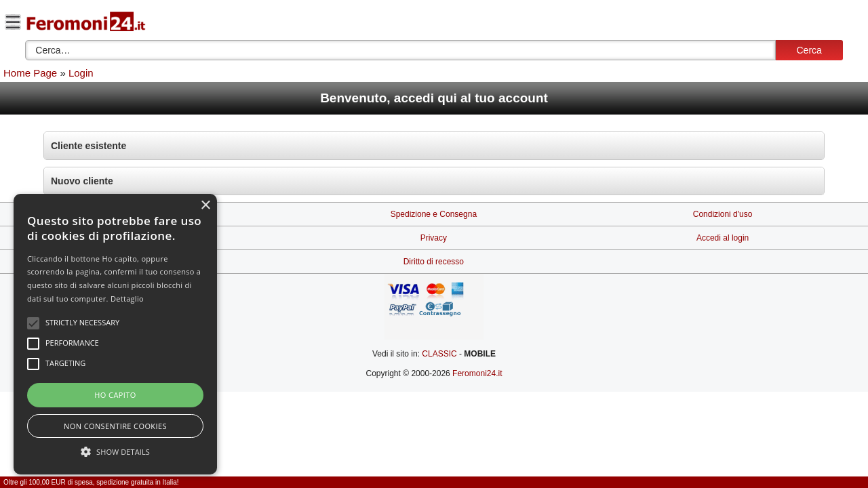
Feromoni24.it (477, 373)
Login (81, 73)
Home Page (30, 73)
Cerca (809, 50)
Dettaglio (127, 299)
